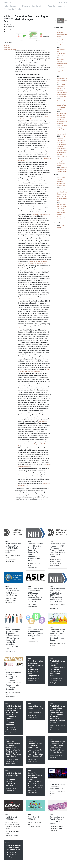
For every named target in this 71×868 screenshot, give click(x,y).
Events (26, 6)
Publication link (42, 421)
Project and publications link (41, 214)
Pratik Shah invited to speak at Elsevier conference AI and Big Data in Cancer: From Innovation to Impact (58, 668)
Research (15, 6)
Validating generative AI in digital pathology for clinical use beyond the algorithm (62, 39)
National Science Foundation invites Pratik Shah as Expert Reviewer (13, 592)
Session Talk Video (30, 264)
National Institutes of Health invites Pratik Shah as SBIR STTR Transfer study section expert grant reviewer (57, 595)
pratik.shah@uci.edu (10, 50)
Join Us (61, 6)
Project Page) (41, 264)
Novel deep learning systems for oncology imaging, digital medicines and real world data (62, 91)
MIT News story (36, 371)
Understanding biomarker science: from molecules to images (62, 105)
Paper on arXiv (34, 262)
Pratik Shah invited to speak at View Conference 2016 (13, 847)
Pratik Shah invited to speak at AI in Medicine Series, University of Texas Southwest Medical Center (58, 747)
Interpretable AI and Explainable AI (62, 80)
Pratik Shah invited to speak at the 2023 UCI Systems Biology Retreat (35, 633)
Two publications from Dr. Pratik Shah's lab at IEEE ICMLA (57, 820)
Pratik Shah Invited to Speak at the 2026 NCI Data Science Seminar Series (13, 548)
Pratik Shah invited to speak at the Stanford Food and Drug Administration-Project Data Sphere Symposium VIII (35, 668)
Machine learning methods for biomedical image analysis (62, 130)
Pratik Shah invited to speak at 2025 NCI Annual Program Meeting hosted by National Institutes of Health (58, 550)
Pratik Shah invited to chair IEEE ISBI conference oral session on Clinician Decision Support (58, 635)
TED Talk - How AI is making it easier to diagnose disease (62, 161)
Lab (6, 6)
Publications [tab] (9, 27)
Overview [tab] (8, 24)
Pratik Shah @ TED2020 (11, 818)
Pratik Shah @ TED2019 (33, 818)
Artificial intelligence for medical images (62, 169)
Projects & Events (8, 31)
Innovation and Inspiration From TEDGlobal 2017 (62, 206)
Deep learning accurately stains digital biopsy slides (61, 182)
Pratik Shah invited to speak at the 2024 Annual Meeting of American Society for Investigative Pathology (35, 595)
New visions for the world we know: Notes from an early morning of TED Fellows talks (62, 194)
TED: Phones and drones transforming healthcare (61, 215)
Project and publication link (27, 299)
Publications (39, 6)
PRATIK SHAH (8, 2)
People (51, 6)
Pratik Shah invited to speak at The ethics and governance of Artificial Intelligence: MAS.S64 (13, 779)
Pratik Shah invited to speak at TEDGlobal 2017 (58, 787)
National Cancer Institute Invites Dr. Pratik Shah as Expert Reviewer (35, 709)
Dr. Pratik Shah (12, 9)
